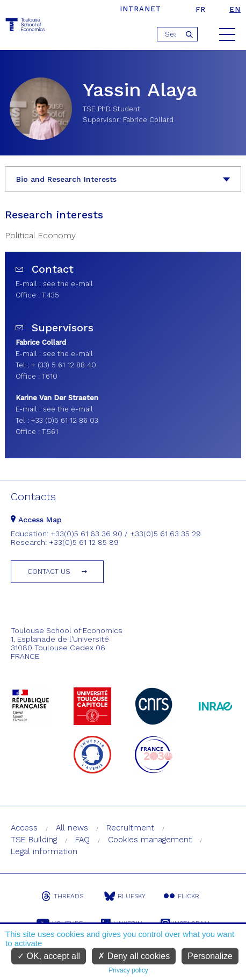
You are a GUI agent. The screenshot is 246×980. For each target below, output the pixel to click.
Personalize (210, 956)
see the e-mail (68, 284)
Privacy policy (128, 970)
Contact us (49, 571)
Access (24, 828)
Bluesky (125, 896)
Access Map (36, 520)
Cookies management (150, 840)
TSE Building (34, 840)
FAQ (82, 840)
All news (72, 828)
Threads (62, 896)
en (235, 9)
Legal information (44, 851)
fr (201, 9)
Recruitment (130, 828)
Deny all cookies (134, 956)
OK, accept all (49, 956)
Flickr (182, 896)
